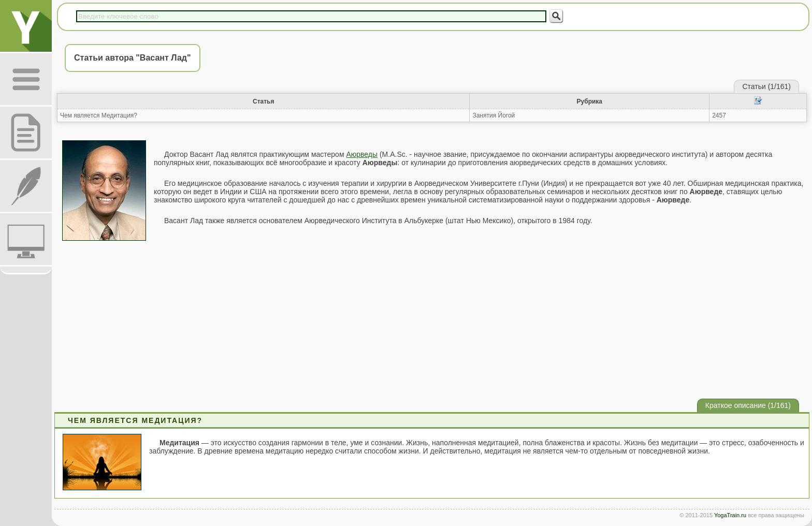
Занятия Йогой (494, 115)
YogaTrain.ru (730, 515)
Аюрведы (362, 154)
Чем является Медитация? (99, 115)
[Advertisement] (432, 318)
